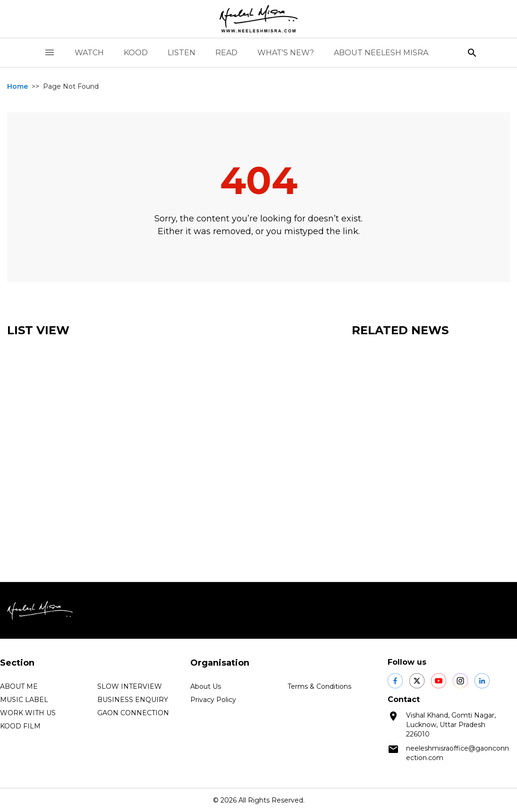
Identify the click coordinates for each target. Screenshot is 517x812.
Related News (400, 330)
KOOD (136, 53)
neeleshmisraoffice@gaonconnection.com (458, 753)
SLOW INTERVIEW (130, 686)
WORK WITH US (28, 713)
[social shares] (395, 681)
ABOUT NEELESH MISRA (381, 53)
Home (17, 86)
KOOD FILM (20, 726)
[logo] (259, 19)
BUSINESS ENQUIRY (133, 700)
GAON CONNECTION (133, 713)
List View (38, 330)
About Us (206, 686)
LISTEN (182, 53)
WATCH (89, 53)
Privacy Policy (213, 700)
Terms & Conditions (319, 686)
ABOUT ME (19, 686)
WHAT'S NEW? (286, 53)
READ (226, 53)
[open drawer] (50, 53)
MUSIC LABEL (24, 700)
